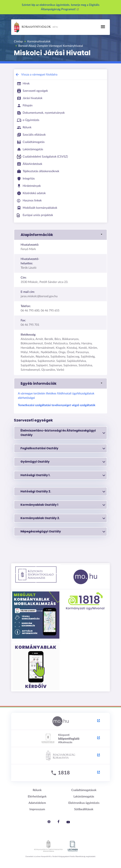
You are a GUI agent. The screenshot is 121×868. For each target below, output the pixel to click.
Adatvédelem (37, 803)
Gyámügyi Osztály (63, 462)
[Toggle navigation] (103, 27)
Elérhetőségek (37, 797)
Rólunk (37, 790)
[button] (60, 235)
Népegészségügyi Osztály (63, 532)
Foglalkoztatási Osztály (63, 448)
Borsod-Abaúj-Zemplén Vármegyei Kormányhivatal (51, 46)
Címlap (18, 41)
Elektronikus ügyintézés (84, 803)
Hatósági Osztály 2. (63, 491)
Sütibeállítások (84, 809)
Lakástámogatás (84, 797)
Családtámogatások (84, 790)
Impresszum (37, 809)
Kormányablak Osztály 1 (63, 505)
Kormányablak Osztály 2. (63, 518)
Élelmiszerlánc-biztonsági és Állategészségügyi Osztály (63, 433)
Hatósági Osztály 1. (63, 475)
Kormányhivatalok (32, 27)
